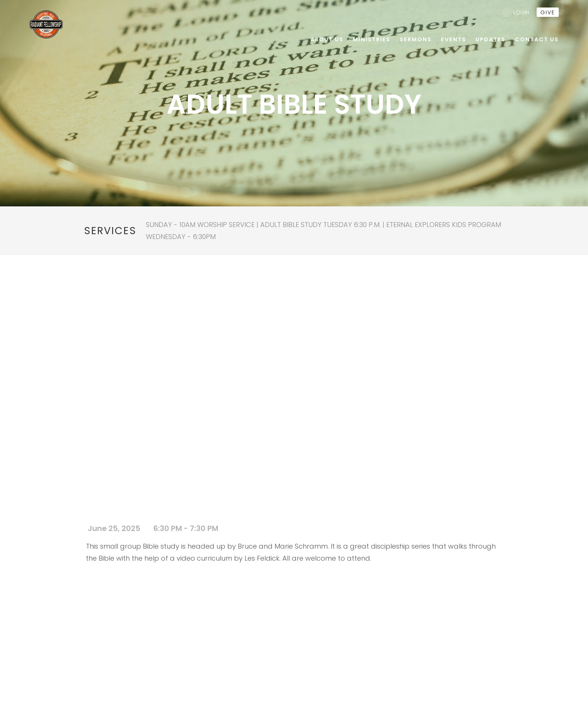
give (548, 12)
